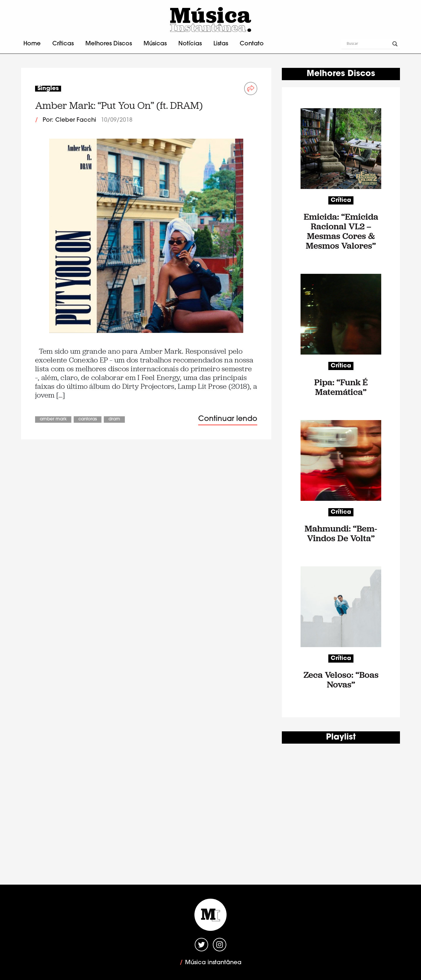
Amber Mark (53, 419)
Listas (221, 44)
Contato (252, 44)
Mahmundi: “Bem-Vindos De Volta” (341, 533)
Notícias (190, 44)
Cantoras (88, 419)
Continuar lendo (228, 419)
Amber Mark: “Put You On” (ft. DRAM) (119, 105)
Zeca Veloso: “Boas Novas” (341, 680)
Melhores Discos (109, 44)
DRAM (114, 419)
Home (32, 44)
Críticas (63, 44)
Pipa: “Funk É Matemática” (341, 387)
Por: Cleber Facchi (69, 120)
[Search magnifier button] (395, 44)
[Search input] (368, 44)
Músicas (155, 44)
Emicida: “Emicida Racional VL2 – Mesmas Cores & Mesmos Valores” (341, 231)
